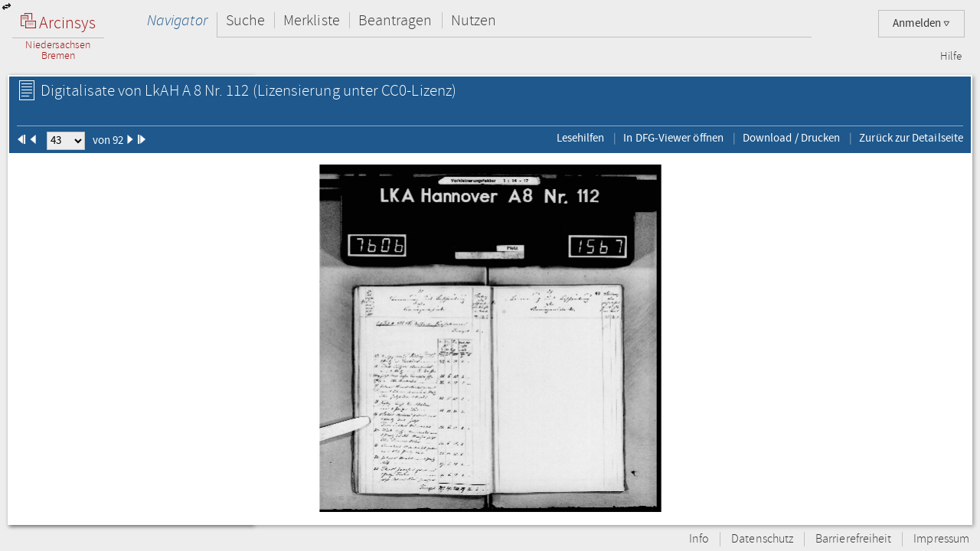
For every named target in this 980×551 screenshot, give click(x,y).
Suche (245, 20)
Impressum (941, 539)
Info (699, 539)
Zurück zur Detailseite (911, 138)
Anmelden (921, 23)
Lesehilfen (581, 138)
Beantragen (395, 20)
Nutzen (474, 20)
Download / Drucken (791, 138)
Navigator (177, 20)
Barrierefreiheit (853, 539)
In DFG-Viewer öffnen (673, 138)
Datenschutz (762, 539)
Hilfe (951, 57)
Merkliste (312, 20)
